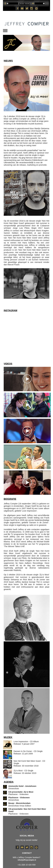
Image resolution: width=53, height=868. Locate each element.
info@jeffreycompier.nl (27, 860)
